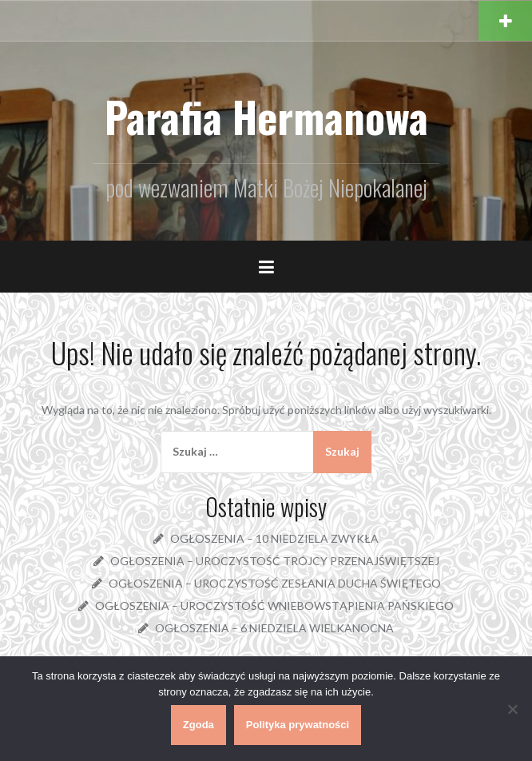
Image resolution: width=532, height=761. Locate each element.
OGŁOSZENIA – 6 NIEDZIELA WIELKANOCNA (274, 628)
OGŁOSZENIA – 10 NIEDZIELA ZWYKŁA (274, 538)
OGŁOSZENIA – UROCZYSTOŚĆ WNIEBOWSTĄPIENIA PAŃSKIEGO (274, 606)
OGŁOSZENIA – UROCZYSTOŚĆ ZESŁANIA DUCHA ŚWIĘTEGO (275, 583)
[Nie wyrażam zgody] (512, 709)
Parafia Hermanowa (266, 116)
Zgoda (199, 725)
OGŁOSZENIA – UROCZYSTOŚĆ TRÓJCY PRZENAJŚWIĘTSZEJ (275, 561)
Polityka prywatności (298, 725)
